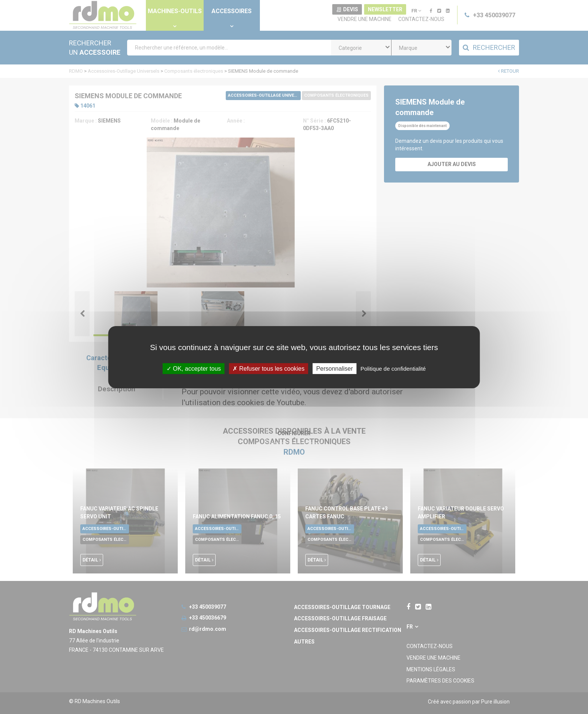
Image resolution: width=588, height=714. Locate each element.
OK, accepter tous (194, 368)
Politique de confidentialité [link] (393, 368)
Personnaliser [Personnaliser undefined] (334, 368)
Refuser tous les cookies (268, 368)
